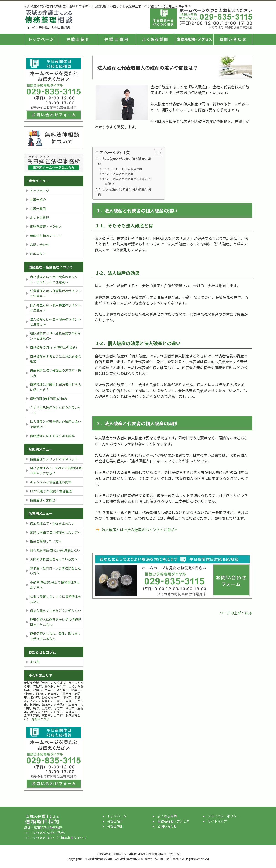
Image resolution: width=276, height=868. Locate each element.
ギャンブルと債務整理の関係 (51, 482)
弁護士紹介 (78, 39)
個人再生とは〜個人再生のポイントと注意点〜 (55, 308)
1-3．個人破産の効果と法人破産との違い (128, 181)
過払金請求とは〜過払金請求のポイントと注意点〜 (55, 336)
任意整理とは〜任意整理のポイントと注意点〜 (55, 293)
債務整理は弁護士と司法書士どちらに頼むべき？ (55, 387)
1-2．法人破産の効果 (119, 174)
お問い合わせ (39, 245)
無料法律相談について (46, 236)
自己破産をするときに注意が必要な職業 (55, 359)
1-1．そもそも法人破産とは (124, 169)
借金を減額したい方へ (46, 541)
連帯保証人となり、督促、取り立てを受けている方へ (55, 636)
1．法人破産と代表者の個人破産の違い (124, 161)
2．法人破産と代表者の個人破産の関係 (124, 192)
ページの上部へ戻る (236, 613)
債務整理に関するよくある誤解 (52, 436)
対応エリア (38, 253)
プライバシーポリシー (224, 816)
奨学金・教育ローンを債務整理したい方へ (55, 571)
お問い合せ (233, 39)
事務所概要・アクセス (194, 39)
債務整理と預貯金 (43, 500)
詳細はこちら (40, 719)
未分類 (35, 662)
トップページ (41, 39)
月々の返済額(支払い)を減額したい (55, 550)
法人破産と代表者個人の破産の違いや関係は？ (55, 424)
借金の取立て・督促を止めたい (52, 523)
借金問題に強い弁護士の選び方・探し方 (55, 373)
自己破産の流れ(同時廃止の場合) (53, 347)
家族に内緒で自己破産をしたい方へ (55, 532)
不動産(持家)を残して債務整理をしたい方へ (55, 585)
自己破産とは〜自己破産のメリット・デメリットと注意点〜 (54, 279)
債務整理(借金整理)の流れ (49, 399)
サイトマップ (217, 821)
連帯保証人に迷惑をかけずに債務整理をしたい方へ (55, 622)
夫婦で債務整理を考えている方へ (54, 559)
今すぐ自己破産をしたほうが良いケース (55, 410)
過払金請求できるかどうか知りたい (55, 610)
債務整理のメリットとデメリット (54, 459)
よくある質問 (155, 39)
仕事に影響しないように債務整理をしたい (55, 599)
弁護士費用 (116, 39)
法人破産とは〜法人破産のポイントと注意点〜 (140, 529)
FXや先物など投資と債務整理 (51, 491)
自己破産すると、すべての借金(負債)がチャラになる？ (56, 470)
